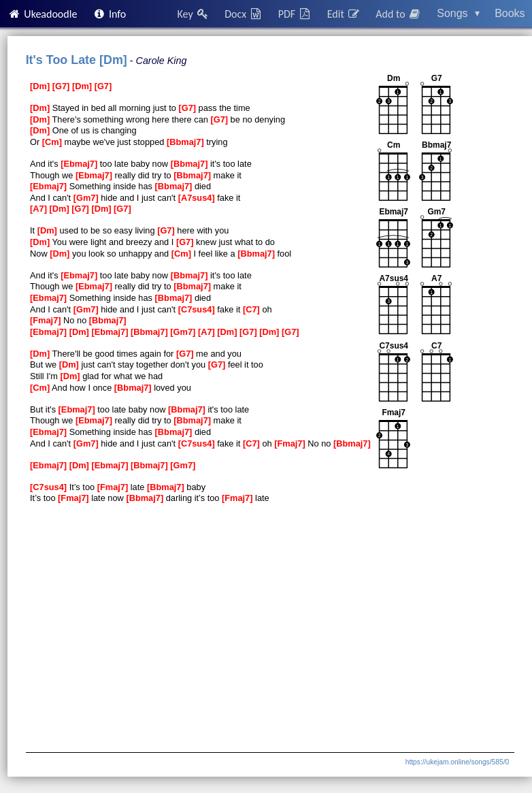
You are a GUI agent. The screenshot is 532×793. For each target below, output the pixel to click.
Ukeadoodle (42, 14)
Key (194, 14)
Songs (458, 13)
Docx (244, 14)
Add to (399, 14)
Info (110, 14)
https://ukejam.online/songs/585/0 (457, 762)
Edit (344, 14)
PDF (295, 14)
